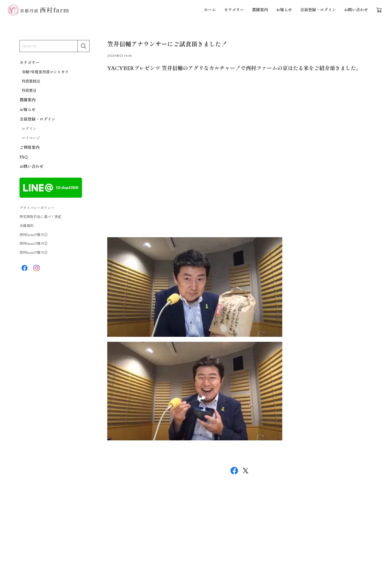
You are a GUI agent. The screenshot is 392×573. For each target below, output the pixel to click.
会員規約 (26, 226)
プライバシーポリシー (37, 208)
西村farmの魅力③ (33, 253)
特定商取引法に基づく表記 (40, 217)
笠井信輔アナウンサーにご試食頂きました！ (167, 44)
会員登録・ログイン (318, 10)
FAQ (24, 157)
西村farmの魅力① (33, 235)
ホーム (210, 10)
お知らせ (284, 10)
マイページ (31, 138)
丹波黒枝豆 (31, 81)
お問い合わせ (356, 10)
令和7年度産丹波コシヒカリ (45, 72)
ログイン (29, 129)
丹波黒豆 (29, 91)
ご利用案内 (29, 148)
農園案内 (260, 10)
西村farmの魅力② (33, 244)
